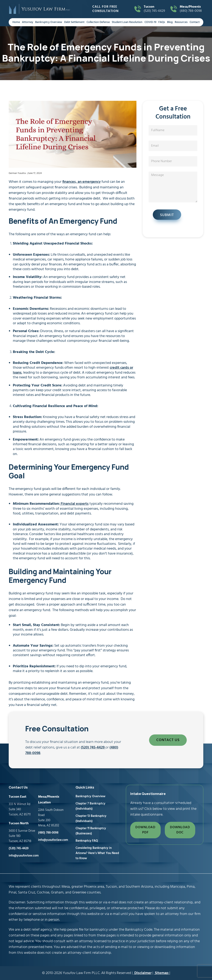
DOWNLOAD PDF (145, 830)
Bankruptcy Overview (49, 22)
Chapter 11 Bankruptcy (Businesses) (91, 831)
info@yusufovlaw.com (24, 856)
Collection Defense (98, 22)
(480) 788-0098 (192, 9)
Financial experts (74, 504)
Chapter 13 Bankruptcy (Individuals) (91, 819)
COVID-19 (150, 22)
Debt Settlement (74, 22)
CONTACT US (168, 740)
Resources (181, 22)
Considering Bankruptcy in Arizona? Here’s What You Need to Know (97, 853)
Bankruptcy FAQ (87, 841)
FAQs (162, 22)
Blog (170, 22)
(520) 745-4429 (155, 9)
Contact (195, 22)
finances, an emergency (81, 182)
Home (16, 22)
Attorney (28, 22)
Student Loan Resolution (127, 22)
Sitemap (162, 973)
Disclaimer (143, 973)
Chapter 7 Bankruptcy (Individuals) (90, 806)
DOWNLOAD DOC (180, 830)
